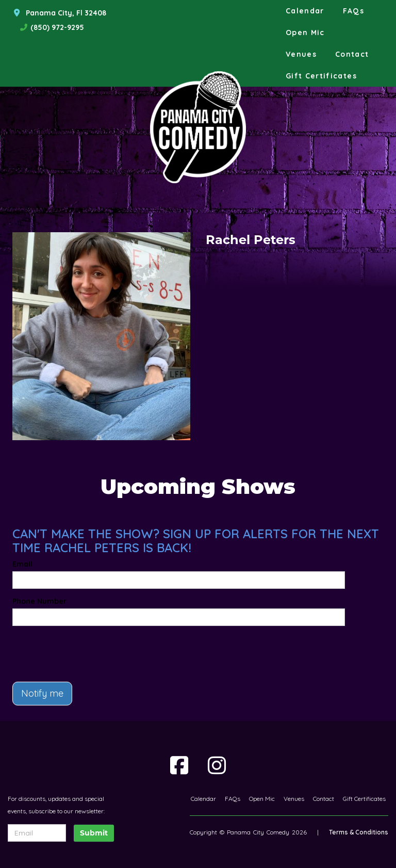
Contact (352, 54)
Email (22, 564)
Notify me (42, 693)
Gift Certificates (321, 76)
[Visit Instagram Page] (217, 765)
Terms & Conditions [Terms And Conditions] (359, 832)
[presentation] (73, 649)
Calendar (305, 11)
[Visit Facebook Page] (179, 765)
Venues (301, 54)
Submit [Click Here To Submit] (94, 833)
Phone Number (39, 601)
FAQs (353, 11)
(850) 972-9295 (57, 27)
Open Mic (305, 33)
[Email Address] (37, 833)
